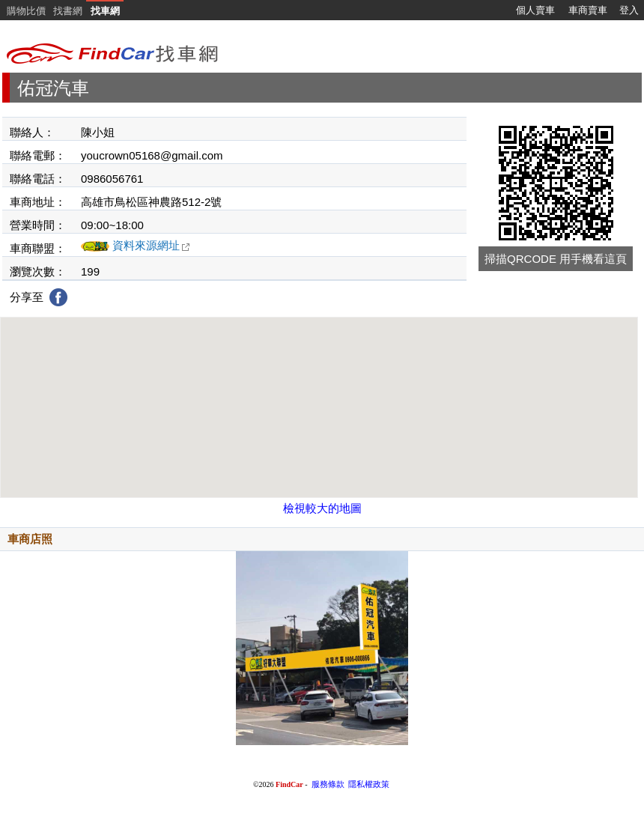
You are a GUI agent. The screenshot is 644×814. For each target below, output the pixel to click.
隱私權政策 (369, 784)
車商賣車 (588, 10)
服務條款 (328, 784)
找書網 (68, 11)
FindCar (289, 784)
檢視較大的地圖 (322, 508)
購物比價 (26, 11)
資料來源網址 (151, 245)
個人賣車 (535, 10)
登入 (629, 10)
